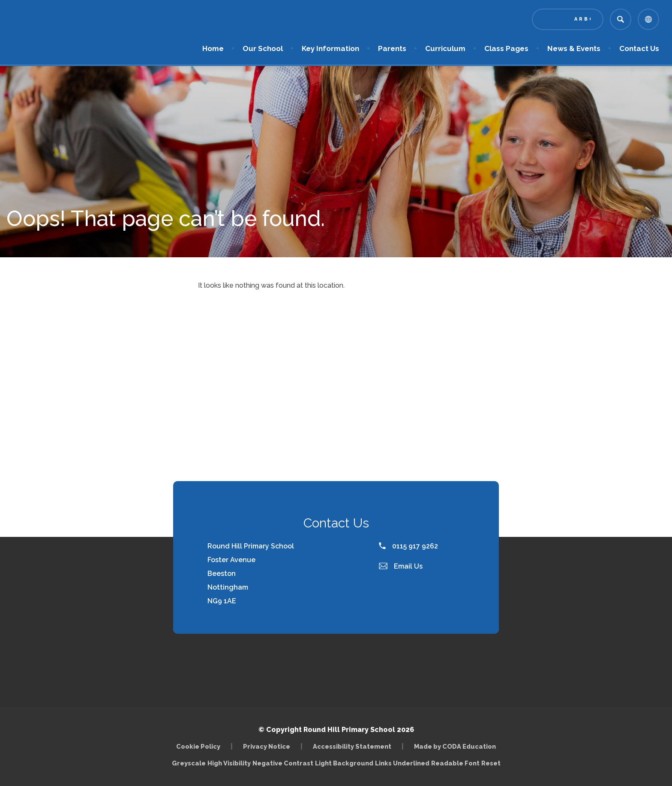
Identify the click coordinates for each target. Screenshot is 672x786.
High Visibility (229, 763)
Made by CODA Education (455, 746)
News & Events (574, 48)
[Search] (621, 19)
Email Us (401, 566)
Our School (263, 48)
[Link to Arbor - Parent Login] (568, 19)
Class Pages (506, 48)
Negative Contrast (283, 763)
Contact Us (639, 48)
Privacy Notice (267, 746)
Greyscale (189, 763)
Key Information (330, 48)
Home (213, 48)
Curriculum (445, 48)
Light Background (344, 763)
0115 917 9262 (408, 546)
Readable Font (455, 763)
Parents (392, 48)
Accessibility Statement (352, 746)
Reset (491, 763)
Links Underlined (402, 763)
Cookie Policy (198, 746)
